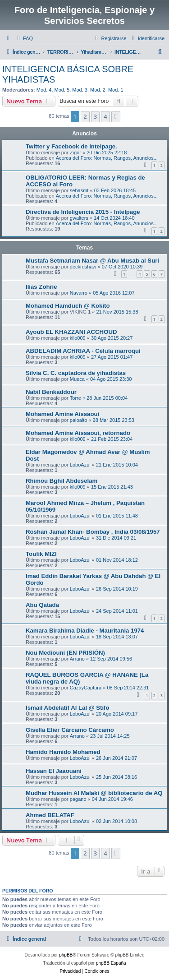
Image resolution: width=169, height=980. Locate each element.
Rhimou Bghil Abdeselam (62, 481)
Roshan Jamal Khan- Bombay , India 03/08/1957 (93, 532)
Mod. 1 (116, 90)
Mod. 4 (44, 90)
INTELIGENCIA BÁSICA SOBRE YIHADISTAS (68, 74)
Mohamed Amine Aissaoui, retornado (78, 433)
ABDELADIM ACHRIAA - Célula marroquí (83, 351)
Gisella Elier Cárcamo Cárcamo (70, 730)
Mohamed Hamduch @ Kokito (68, 306)
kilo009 (78, 338)
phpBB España (111, 963)
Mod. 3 (80, 90)
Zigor (75, 153)
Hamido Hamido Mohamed (63, 752)
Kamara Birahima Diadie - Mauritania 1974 (85, 631)
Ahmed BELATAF (50, 815)
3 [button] (95, 116)
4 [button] (105, 116)
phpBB (66, 955)
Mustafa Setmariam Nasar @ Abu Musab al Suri (92, 261)
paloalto (79, 420)
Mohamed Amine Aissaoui (62, 414)
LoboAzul (80, 465)
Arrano (77, 659)
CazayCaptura (86, 688)
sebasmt (79, 190)
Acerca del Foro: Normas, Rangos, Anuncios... (107, 158)
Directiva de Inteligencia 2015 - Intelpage (83, 212)
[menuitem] (24, 38)
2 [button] (85, 116)
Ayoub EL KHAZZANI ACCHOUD (71, 332)
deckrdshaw (83, 267)
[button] (116, 116)
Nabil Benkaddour (51, 392)
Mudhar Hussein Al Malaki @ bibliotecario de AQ (94, 793)
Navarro (79, 293)
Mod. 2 (98, 90)
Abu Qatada (42, 605)
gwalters (79, 218)
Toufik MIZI (41, 554)
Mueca (77, 379)
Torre (75, 398)
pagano (78, 799)
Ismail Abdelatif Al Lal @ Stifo (68, 708)
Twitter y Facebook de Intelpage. (71, 146)
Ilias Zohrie (41, 287)
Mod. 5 (62, 90)
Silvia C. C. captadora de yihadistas (76, 373)
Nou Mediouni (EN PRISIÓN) (65, 653)
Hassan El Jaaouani (54, 771)
